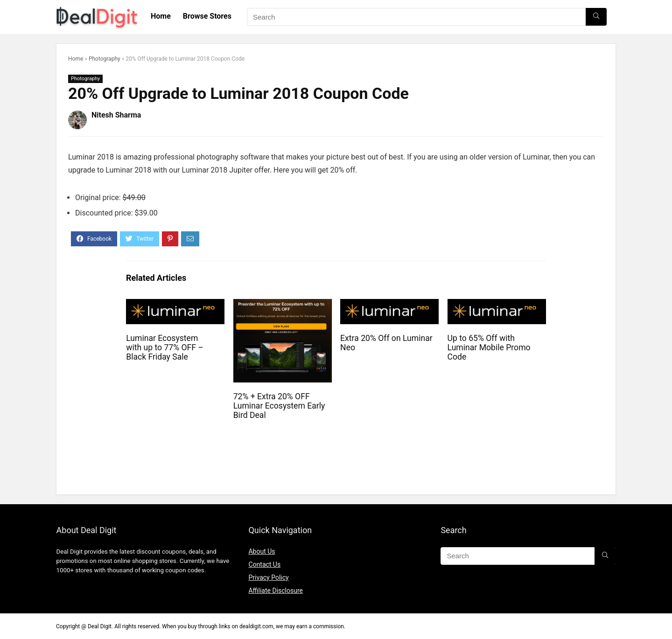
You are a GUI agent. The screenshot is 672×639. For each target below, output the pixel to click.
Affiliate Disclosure (276, 590)
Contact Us (264, 564)
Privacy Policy (268, 577)
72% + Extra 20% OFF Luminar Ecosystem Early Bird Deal (279, 406)
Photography (105, 59)
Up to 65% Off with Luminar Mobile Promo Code (489, 347)
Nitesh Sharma (116, 115)
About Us (262, 551)
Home (161, 16)
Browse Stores (207, 16)
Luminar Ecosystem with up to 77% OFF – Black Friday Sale (165, 347)
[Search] (596, 17)
